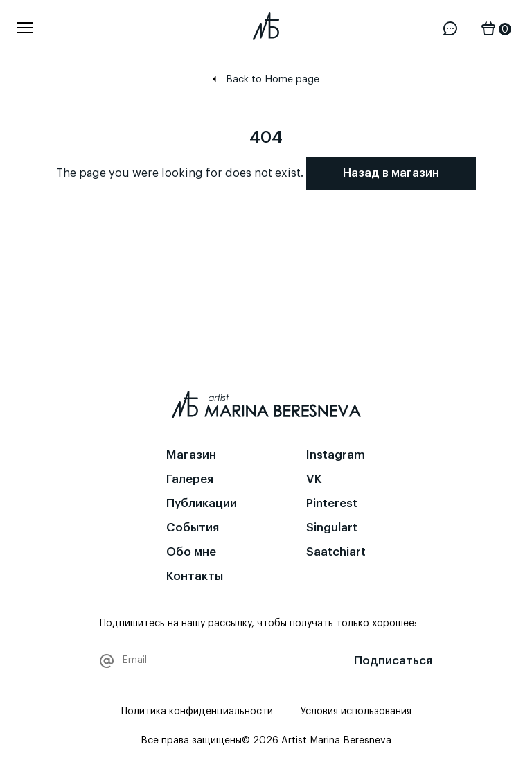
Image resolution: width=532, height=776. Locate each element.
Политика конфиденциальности (197, 712)
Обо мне (191, 552)
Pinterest (332, 503)
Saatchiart (336, 552)
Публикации (202, 503)
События (193, 528)
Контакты (195, 576)
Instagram (336, 455)
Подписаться (393, 661)
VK (314, 479)
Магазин (191, 455)
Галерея (190, 479)
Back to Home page (266, 80)
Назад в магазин (391, 173)
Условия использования (356, 712)
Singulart (332, 528)
